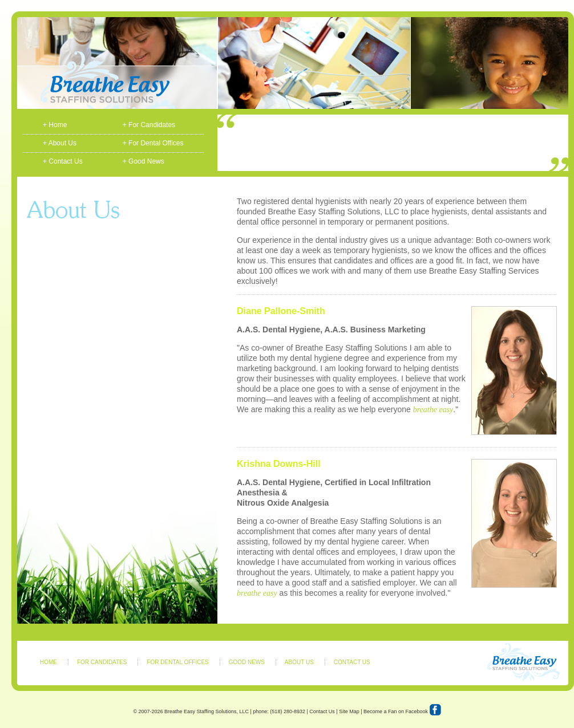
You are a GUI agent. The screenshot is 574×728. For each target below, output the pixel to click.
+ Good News (143, 161)
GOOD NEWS (247, 662)
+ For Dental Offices (153, 143)
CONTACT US (352, 662)
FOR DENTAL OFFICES (177, 662)
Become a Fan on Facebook (402, 713)
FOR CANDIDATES (102, 662)
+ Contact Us (63, 161)
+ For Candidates (149, 125)
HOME (48, 662)
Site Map (349, 711)
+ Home (55, 125)
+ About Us (60, 143)
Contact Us (322, 711)
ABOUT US (299, 662)
